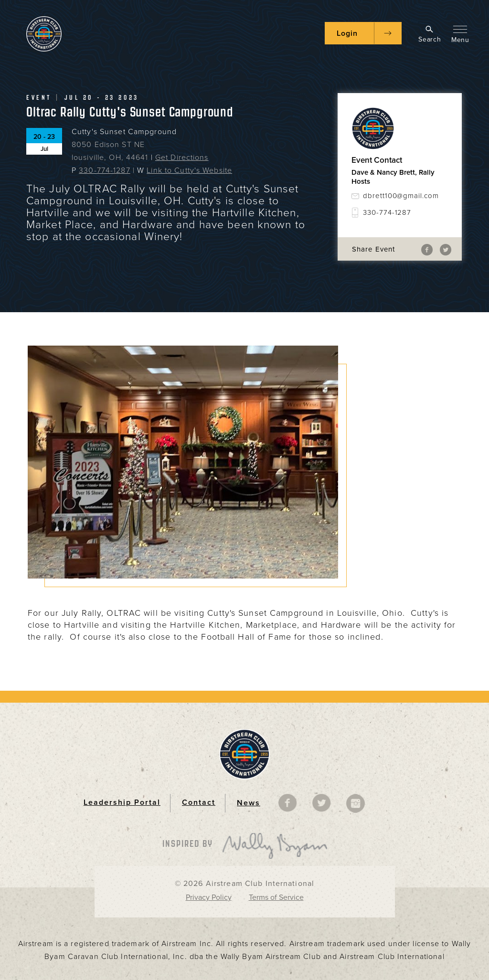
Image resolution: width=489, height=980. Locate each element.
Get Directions (182, 158)
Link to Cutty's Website (189, 170)
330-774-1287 (104, 170)
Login (347, 33)
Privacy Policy (209, 897)
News (249, 803)
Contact (199, 802)
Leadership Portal (122, 802)
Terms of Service (276, 897)
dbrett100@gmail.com (401, 196)
